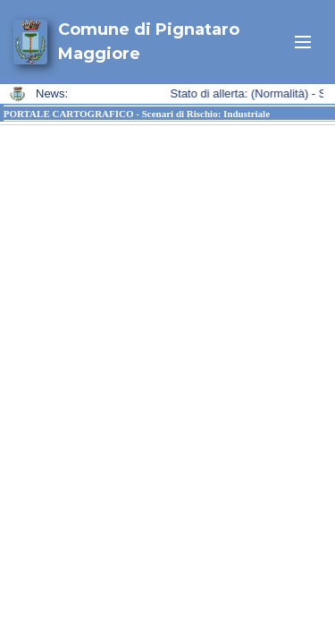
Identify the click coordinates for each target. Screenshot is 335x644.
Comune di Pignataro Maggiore (149, 42)
